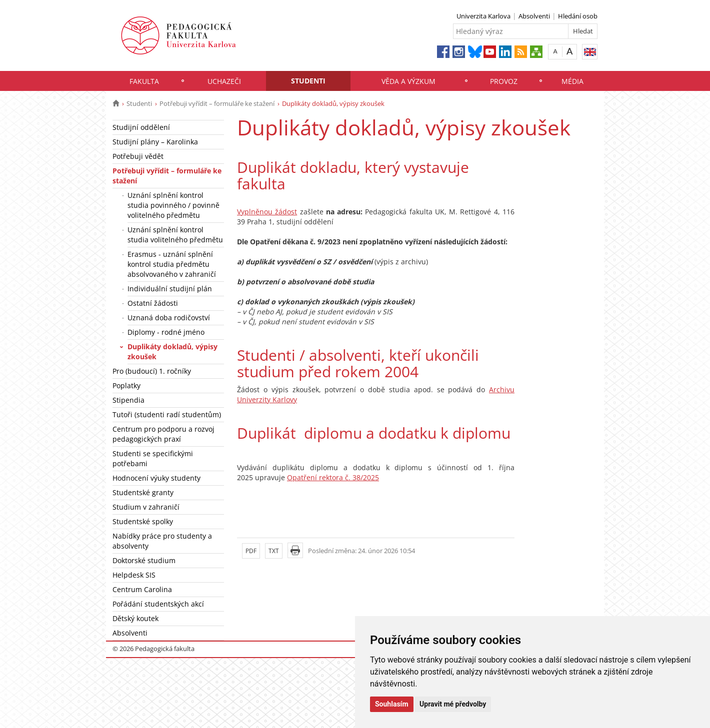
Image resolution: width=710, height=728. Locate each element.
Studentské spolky (143, 521)
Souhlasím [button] (392, 704)
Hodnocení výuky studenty (156, 478)
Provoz (504, 81)
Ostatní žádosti (153, 303)
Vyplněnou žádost (267, 212)
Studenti (308, 81)
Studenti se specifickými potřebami (153, 458)
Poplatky (126, 385)
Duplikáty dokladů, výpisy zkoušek (172, 352)
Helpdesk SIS (134, 575)
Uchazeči (224, 81)
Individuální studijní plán (170, 289)
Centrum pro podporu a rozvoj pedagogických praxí (163, 434)
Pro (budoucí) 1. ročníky (152, 371)
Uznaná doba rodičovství (169, 318)
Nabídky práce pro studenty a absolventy (162, 541)
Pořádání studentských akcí (158, 604)
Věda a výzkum (408, 81)
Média (572, 81)
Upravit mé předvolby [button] (453, 704)
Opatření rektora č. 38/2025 (333, 477)
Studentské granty (143, 492)
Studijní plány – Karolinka (155, 142)
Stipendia (128, 400)
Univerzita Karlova (483, 16)
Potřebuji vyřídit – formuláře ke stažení (217, 103)
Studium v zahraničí (146, 507)
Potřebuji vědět (138, 156)
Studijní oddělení (141, 127)
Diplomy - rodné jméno (166, 332)
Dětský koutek (135, 618)
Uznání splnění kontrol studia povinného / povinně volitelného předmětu (173, 205)
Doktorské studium (144, 560)
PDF (251, 551)
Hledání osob (578, 16)
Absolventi (534, 16)
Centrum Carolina (142, 589)
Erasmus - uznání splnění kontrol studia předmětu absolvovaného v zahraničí (172, 264)
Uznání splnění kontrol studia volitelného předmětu (175, 235)
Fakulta (144, 81)
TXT (274, 551)
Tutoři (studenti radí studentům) (167, 414)
